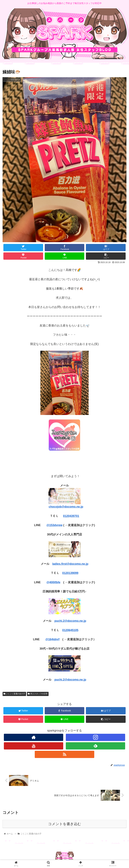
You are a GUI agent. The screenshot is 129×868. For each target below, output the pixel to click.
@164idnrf (52, 639)
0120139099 (70, 573)
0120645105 (70, 630)
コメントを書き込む (65, 824)
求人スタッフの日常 (38, 694)
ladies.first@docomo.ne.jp (70, 564)
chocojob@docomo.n (64, 507)
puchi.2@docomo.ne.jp (70, 621)
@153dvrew (55, 525)
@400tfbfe (53, 582)
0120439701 (71, 516)
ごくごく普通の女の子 (14, 694)
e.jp (81, 507)
